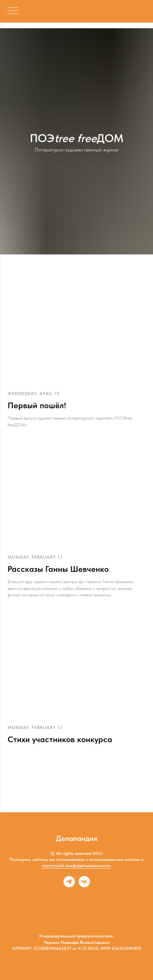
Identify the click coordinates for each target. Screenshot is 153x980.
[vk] (84, 885)
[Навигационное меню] (13, 11)
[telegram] (69, 885)
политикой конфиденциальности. (76, 865)
